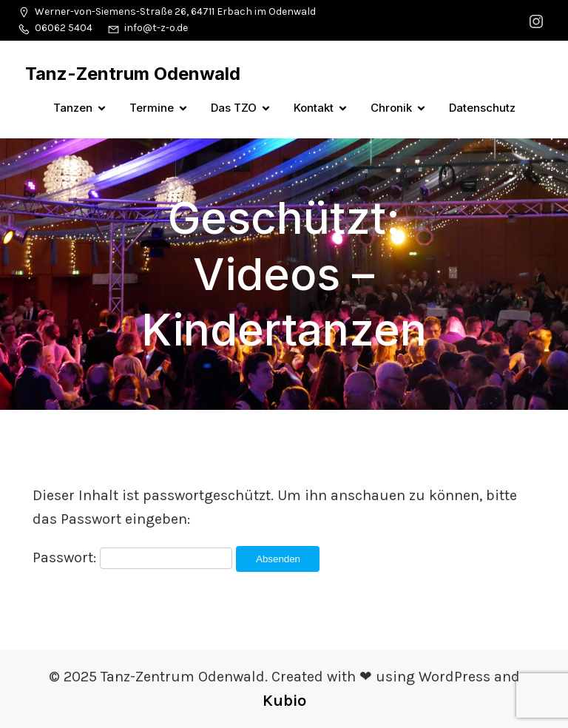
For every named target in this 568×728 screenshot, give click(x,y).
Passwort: (132, 557)
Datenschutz (482, 108)
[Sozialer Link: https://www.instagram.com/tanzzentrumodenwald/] (538, 20)
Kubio (284, 701)
